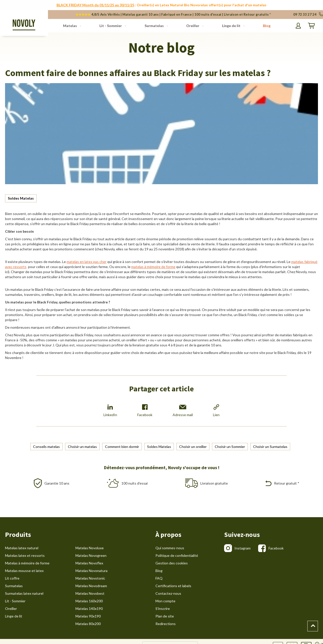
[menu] (167, 26)
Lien (216, 411)
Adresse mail (183, 411)
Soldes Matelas (21, 198)
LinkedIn (110, 411)
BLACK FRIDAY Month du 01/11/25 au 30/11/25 (95, 5)
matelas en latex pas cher (87, 262)
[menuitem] (71, 26)
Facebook (145, 411)
